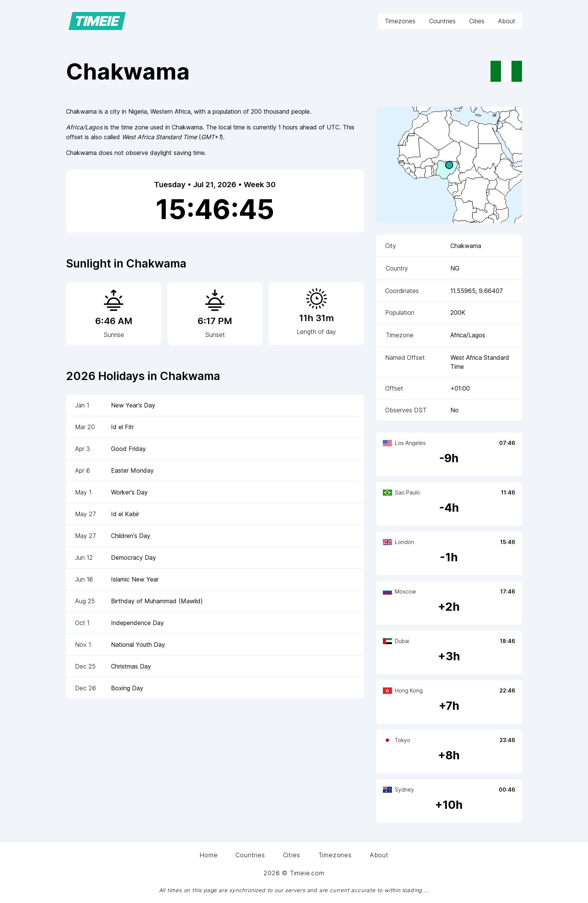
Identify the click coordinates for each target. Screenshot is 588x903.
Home (208, 855)
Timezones (400, 21)
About (507, 21)
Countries (442, 21)
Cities (477, 21)
